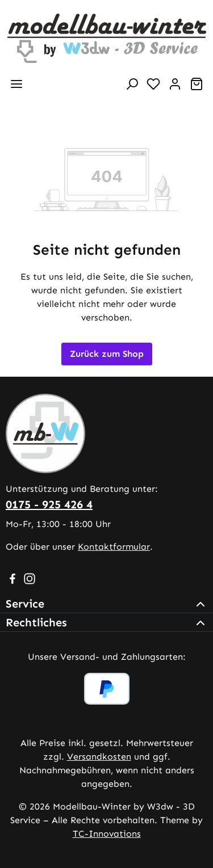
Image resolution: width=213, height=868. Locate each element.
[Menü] (16, 84)
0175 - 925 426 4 (49, 504)
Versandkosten (99, 757)
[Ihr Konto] (175, 84)
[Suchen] (132, 84)
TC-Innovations (107, 834)
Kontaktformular (114, 547)
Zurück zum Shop (107, 354)
